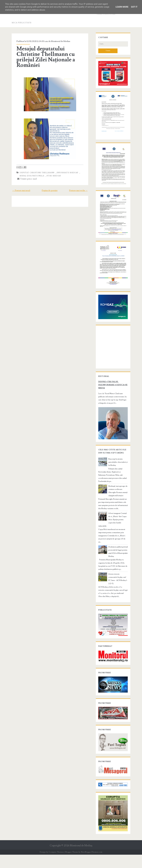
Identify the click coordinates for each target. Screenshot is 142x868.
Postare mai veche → (80, 190)
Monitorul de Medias (60, 41)
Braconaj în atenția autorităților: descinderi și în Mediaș (118, 479)
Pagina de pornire (50, 190)
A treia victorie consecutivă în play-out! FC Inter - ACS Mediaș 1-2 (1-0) (118, 585)
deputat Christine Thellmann (36, 173)
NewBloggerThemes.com (92, 865)
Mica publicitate (22, 23)
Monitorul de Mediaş (81, 859)
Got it (134, 7)
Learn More (122, 7)
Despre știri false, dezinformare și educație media (112, 400)
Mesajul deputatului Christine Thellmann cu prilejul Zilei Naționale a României (45, 57)
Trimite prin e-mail (26, 179)
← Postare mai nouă (20, 190)
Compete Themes (56, 865)
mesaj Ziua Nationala (31, 176)
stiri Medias (53, 176)
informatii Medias (66, 173)
